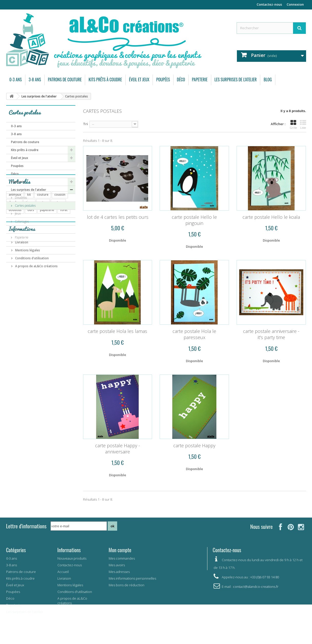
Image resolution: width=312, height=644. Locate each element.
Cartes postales (25, 206)
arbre (13, 316)
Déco (181, 80)
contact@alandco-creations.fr (256, 587)
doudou (14, 277)
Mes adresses (119, 572)
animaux (15, 269)
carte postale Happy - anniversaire (118, 449)
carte (28, 308)
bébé (39, 300)
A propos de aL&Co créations (36, 378)
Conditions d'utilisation (32, 370)
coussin (60, 269)
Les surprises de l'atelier (236, 80)
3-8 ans (35, 80)
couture (43, 269)
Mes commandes (122, 558)
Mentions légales (27, 362)
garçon (26, 323)
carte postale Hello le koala (271, 217)
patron (58, 277)
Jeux (17, 214)
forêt (64, 285)
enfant (54, 300)
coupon (14, 300)
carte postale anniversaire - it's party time (271, 334)
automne (50, 293)
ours (31, 285)
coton (43, 277)
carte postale (51, 316)
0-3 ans (16, 80)
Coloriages (22, 221)
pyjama (32, 293)
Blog (268, 80)
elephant (43, 323)
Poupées (163, 80)
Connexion (295, 4)
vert (12, 323)
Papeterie (200, 80)
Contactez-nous (269, 4)
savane (61, 308)
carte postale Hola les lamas (117, 331)
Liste (303, 125)
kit (29, 269)
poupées (15, 293)
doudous (15, 285)
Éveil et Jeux (139, 80)
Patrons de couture (65, 80)
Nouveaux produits (72, 558)
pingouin (29, 316)
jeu (28, 300)
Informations (22, 343)
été (69, 316)
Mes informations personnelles (132, 578)
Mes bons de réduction (127, 585)
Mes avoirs (117, 565)
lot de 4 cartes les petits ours (118, 217)
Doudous (21, 198)
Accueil (63, 572)
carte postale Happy (194, 445)
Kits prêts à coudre (105, 80)
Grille (293, 125)
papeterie (47, 285)
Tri (85, 124)
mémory (44, 308)
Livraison (21, 354)
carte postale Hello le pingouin (194, 220)
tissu (29, 277)
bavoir (13, 308)
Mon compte (120, 550)
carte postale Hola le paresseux (194, 334)
